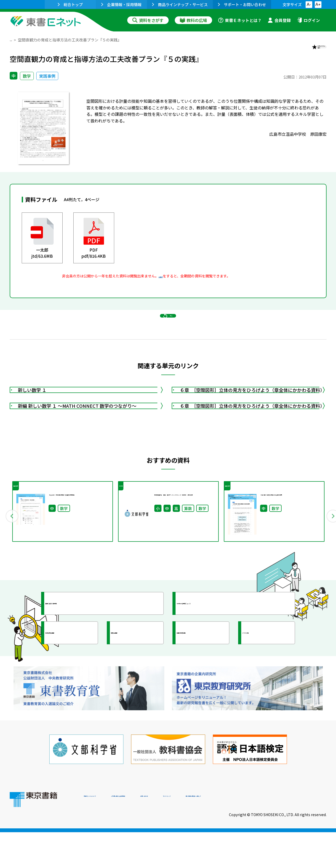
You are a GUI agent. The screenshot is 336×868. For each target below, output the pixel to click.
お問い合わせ (211, 833)
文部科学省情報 (71, 691)
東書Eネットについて (103, 833)
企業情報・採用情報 (121, 4)
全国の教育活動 (202, 691)
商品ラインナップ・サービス (180, 4)
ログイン (308, 20)
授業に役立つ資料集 (75, 662)
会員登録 (279, 20)
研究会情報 (132, 691)
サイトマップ (250, 833)
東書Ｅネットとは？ (240, 20)
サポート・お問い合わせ (242, 4)
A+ (318, 4)
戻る (168, 338)
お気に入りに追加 (304, 51)
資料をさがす (148, 20)
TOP (14, 40)
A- (309, 4)
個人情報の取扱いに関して (302, 833)
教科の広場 (193, 20)
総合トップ (70, 4)
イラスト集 (263, 691)
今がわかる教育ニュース (211, 662)
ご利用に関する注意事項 (161, 833)
